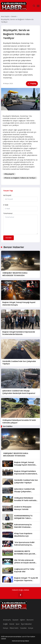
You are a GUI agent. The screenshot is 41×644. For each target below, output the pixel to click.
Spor (18, 624)
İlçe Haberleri (26, 624)
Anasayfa (7, 620)
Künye (31, 628)
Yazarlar (23, 628)
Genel (12, 624)
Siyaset (15, 620)
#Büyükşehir (9, 174)
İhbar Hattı (14, 628)
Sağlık (5, 624)
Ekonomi (30, 620)
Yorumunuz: (8, 213)
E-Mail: (6, 205)
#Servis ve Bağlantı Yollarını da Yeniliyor (20, 178)
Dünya (6, 628)
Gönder (9, 238)
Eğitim (23, 620)
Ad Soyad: (7, 195)
